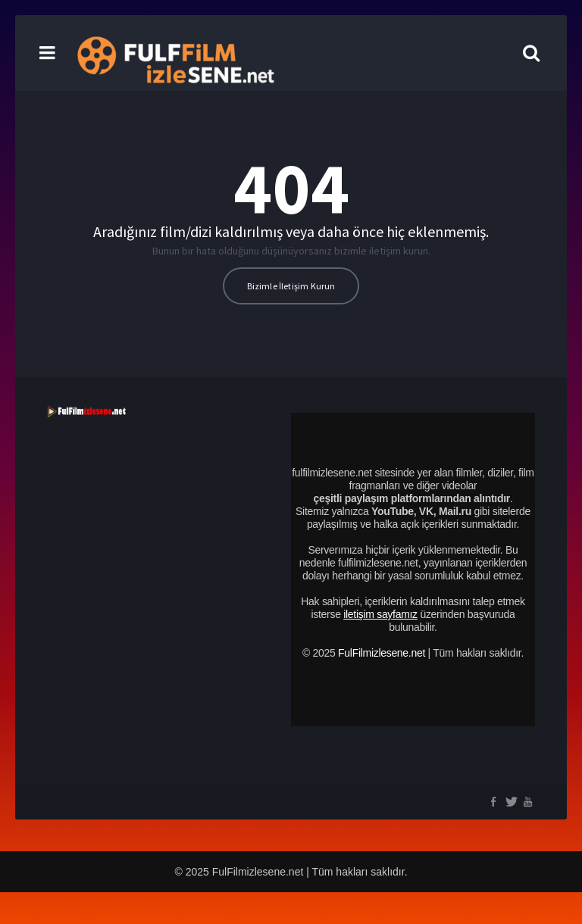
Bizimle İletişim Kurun (291, 286)
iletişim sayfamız (380, 614)
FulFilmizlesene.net (382, 653)
